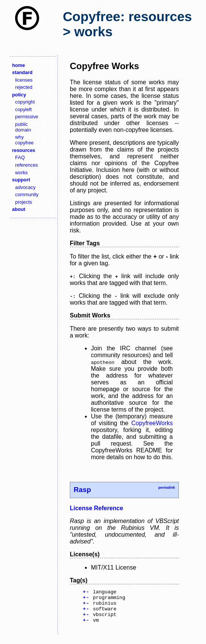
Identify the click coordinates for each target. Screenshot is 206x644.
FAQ (20, 157)
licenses (24, 80)
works (21, 173)
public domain (23, 127)
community (27, 194)
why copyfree (24, 140)
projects (24, 202)
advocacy (25, 187)
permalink (166, 488)
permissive (27, 117)
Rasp (82, 490)
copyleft (23, 109)
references (26, 165)
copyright (25, 102)
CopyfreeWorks (152, 423)
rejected (24, 87)
